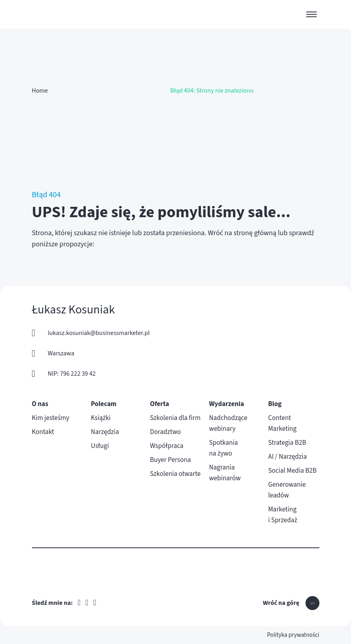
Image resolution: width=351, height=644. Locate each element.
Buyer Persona (171, 460)
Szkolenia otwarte (175, 474)
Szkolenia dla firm (175, 418)
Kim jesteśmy (51, 418)
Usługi (100, 446)
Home (40, 91)
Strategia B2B (287, 443)
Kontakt (43, 432)
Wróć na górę (281, 603)
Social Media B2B (292, 471)
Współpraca (167, 446)
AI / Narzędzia (288, 457)
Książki (101, 418)
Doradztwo (166, 432)
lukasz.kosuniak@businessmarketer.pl (99, 333)
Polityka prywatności (293, 635)
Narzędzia (105, 432)
